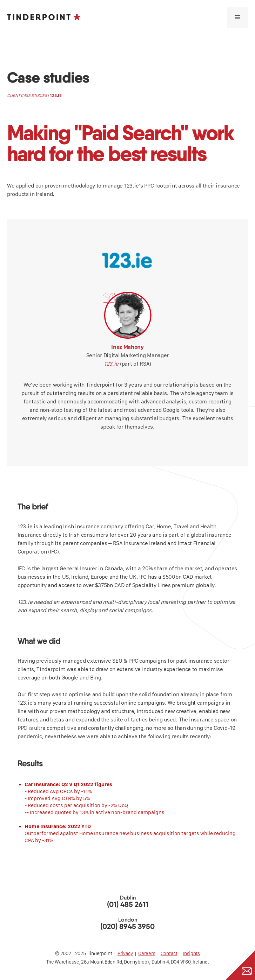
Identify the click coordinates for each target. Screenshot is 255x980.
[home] (43, 17)
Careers (147, 953)
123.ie (111, 364)
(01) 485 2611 (128, 905)
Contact (169, 953)
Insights (191, 953)
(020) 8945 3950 (127, 927)
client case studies (27, 96)
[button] (237, 17)
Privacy (125, 953)
